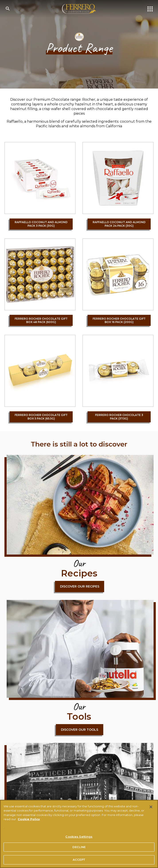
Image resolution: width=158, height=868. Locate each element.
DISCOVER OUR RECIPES (80, 586)
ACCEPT (79, 860)
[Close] (151, 807)
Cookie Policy (29, 819)
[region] (79, 834)
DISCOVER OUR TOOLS (80, 730)
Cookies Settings (79, 837)
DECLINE (79, 847)
